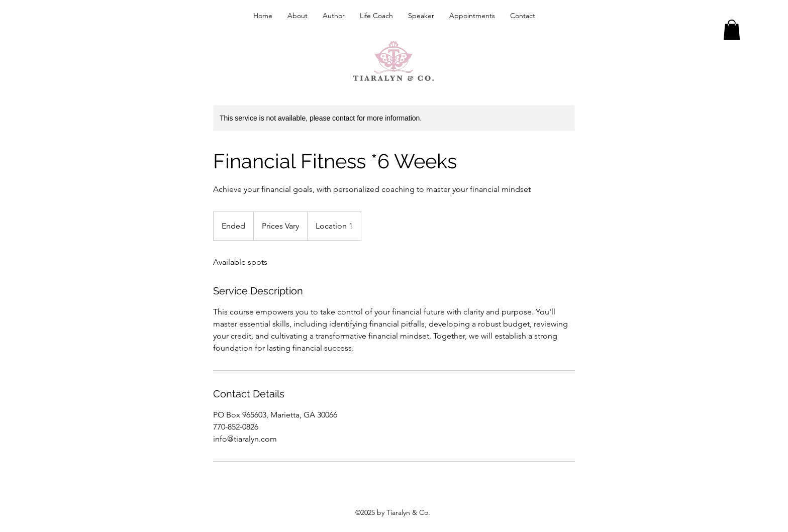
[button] (732, 30)
